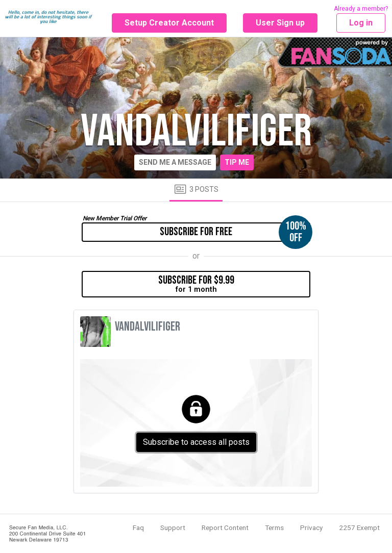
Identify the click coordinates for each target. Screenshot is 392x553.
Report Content (225, 527)
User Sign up (280, 23)
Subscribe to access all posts (196, 442)
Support (173, 527)
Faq (138, 527)
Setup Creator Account (169, 23)
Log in (361, 23)
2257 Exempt (359, 527)
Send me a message (175, 162)
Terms (274, 527)
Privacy (311, 527)
